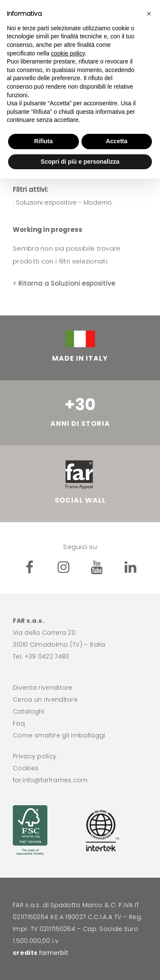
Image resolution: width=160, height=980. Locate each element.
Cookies (26, 768)
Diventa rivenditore (43, 688)
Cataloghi (29, 711)
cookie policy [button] (68, 53)
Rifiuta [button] (44, 141)
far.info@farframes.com (50, 780)
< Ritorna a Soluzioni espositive (64, 283)
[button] (149, 14)
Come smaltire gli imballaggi (59, 735)
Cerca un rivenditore (45, 700)
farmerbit (53, 953)
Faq (19, 723)
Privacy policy (35, 756)
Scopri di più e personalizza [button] (80, 162)
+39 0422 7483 (47, 656)
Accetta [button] (117, 141)
